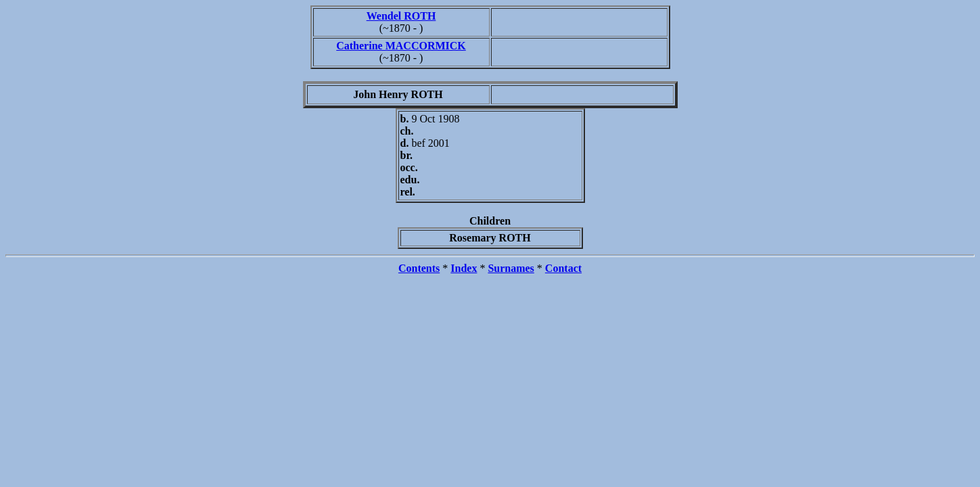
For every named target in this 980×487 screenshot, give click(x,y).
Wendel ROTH (401, 16)
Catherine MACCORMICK (401, 46)
